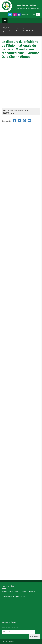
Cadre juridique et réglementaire (13, 597)
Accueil (4, 592)
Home (6, 27)
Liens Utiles (14, 592)
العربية (33, 15)
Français (25, 15)
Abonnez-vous (35, 636)
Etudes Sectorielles (28, 592)
